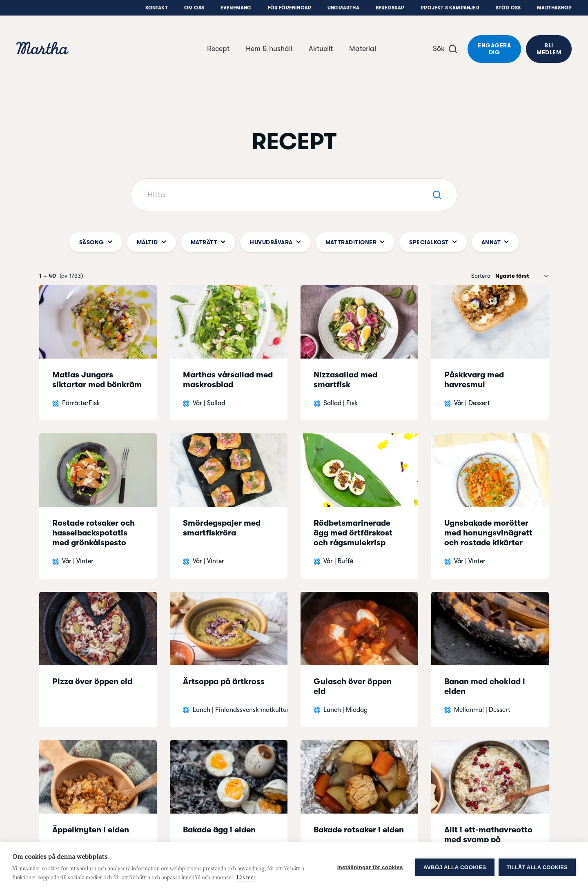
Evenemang (236, 8)
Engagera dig (494, 49)
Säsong (96, 242)
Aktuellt (321, 49)
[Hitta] (294, 195)
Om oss (194, 8)
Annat (495, 242)
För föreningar (290, 8)
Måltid (151, 242)
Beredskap (390, 8)
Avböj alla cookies (455, 867)
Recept (218, 49)
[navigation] (42, 49)
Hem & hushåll (269, 49)
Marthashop (554, 8)
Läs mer (246, 877)
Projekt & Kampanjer (450, 8)
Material (363, 49)
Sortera (481, 276)
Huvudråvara (275, 242)
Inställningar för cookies (370, 867)
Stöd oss (508, 8)
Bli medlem (549, 49)
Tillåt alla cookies (537, 867)
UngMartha (343, 8)
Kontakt (157, 8)
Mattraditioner (355, 242)
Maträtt (208, 242)
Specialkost (433, 242)
